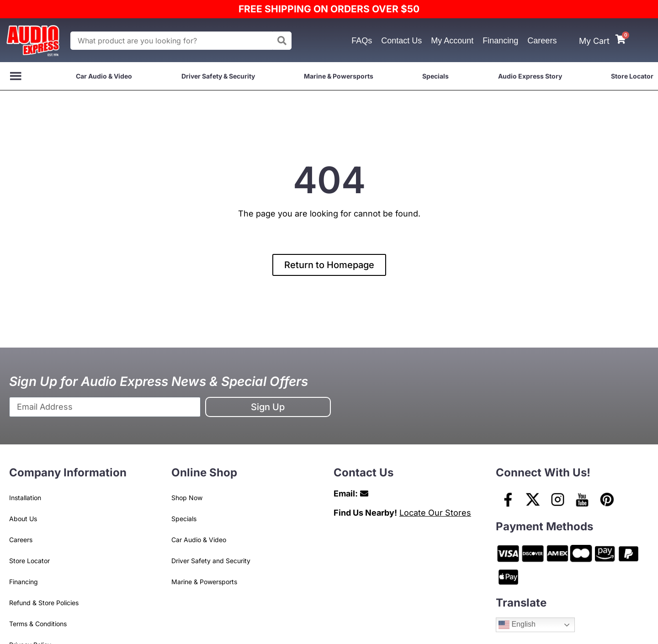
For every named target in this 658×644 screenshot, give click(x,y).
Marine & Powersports (339, 76)
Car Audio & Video (104, 76)
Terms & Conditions (38, 624)
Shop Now (187, 498)
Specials (435, 76)
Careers (542, 41)
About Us (23, 519)
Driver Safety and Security (211, 561)
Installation (25, 498)
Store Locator (632, 76)
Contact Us (401, 41)
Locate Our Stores (435, 513)
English (517, 625)
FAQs (362, 41)
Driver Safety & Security (218, 76)
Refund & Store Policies (44, 603)
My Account (452, 41)
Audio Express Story (530, 76)
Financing (500, 41)
